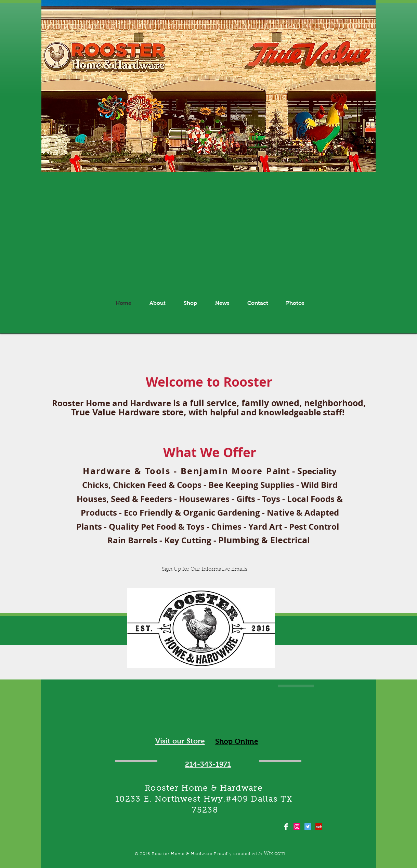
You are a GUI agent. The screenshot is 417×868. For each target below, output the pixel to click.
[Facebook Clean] (286, 827)
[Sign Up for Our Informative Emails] (205, 569)
